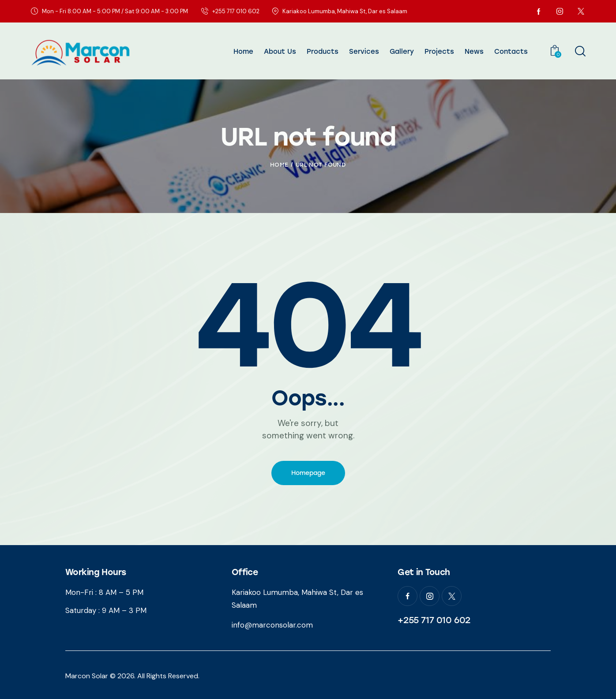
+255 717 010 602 (434, 620)
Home (279, 165)
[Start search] (580, 52)
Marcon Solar (87, 676)
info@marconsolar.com (272, 625)
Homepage (308, 473)
